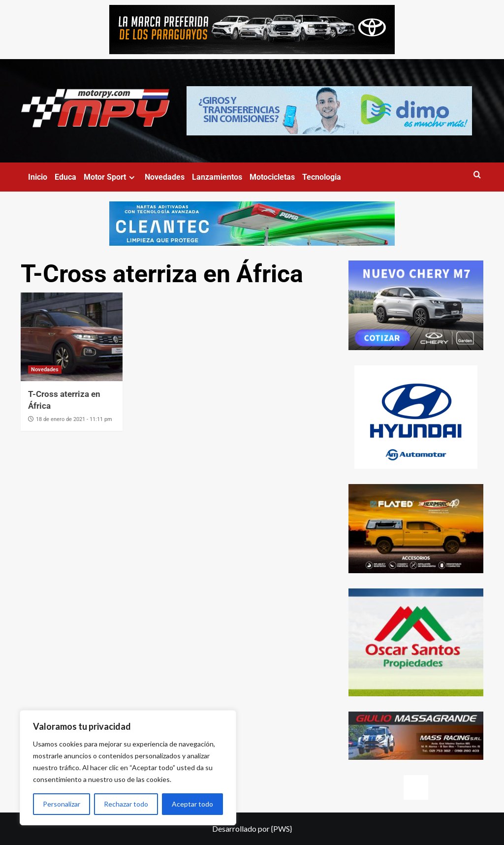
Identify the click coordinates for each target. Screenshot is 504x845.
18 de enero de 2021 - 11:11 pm (74, 419)
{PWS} (282, 829)
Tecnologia (322, 177)
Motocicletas (272, 177)
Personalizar (62, 804)
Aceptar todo (192, 804)
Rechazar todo (126, 804)
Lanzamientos (217, 177)
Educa (65, 177)
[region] (128, 768)
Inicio (38, 177)
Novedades (165, 177)
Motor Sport (110, 177)
